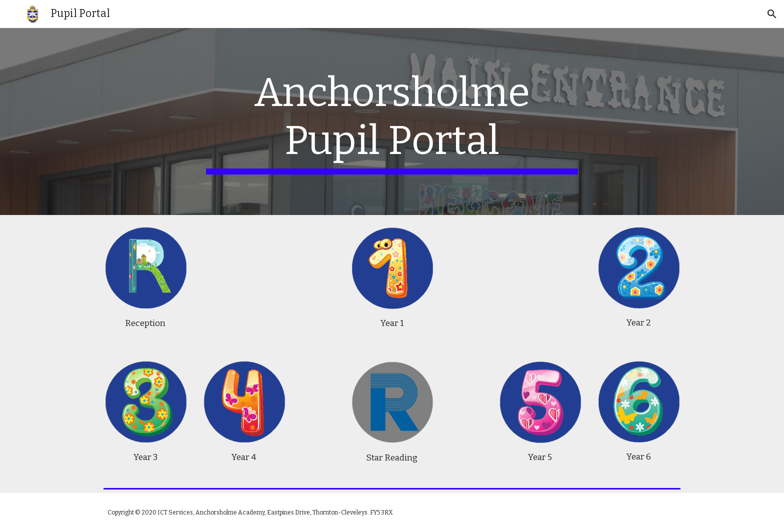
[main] (392, 121)
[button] (772, 14)
